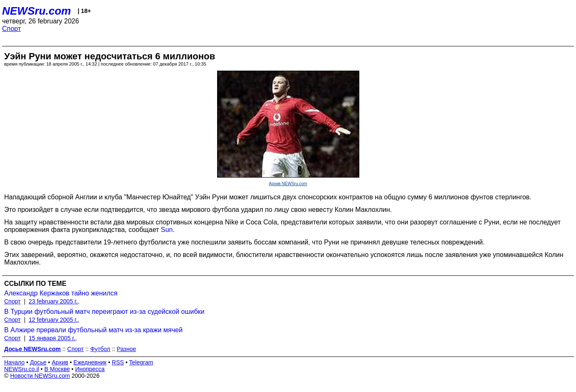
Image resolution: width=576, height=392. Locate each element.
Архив (60, 362)
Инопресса (90, 369)
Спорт (12, 29)
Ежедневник (90, 362)
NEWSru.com (37, 11)
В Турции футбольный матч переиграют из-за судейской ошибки (104, 312)
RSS (118, 362)
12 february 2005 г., (54, 320)
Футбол (100, 349)
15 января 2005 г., (53, 338)
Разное (126, 349)
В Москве (57, 369)
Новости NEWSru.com (40, 376)
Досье (38, 362)
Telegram (141, 362)
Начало (14, 362)
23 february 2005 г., (54, 301)
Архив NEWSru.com (288, 184)
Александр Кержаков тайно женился (61, 293)
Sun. (168, 230)
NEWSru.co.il (22, 369)
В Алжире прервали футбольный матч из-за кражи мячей (93, 330)
